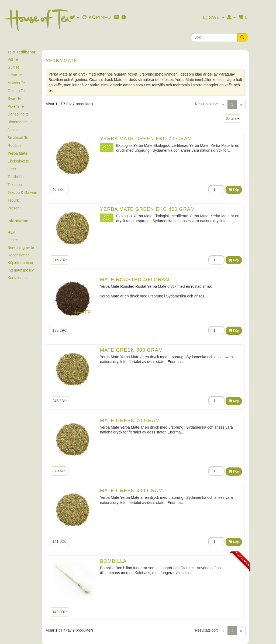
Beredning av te (21, 248)
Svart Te (14, 99)
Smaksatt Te (18, 138)
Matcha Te (16, 83)
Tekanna (15, 185)
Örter (12, 169)
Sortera (232, 118)
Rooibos (14, 145)
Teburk (13, 200)
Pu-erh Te (16, 106)
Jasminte (15, 130)
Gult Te (13, 67)
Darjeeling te (18, 114)
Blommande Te (20, 122)
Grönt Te (15, 75)
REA (11, 232)
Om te (13, 240)
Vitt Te (13, 59)
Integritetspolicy (21, 270)
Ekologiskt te (18, 161)
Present (14, 208)
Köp (234, 190)
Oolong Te (16, 91)
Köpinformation (20, 263)
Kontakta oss (18, 278)
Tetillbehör (16, 177)
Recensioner (18, 255)
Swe (214, 18)
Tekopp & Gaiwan (22, 192)
